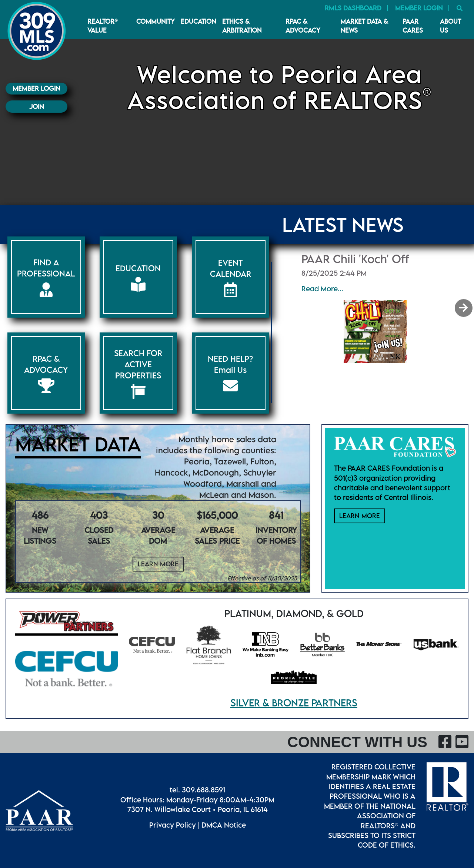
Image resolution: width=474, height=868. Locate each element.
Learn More (158, 564)
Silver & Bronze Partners (294, 703)
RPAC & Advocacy (303, 26)
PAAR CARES (413, 26)
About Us (450, 26)
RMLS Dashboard (353, 8)
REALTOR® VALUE (103, 26)
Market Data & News (364, 26)
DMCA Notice (224, 825)
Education (198, 21)
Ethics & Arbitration (242, 26)
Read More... (322, 289)
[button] (464, 308)
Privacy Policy (173, 825)
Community (156, 21)
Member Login (419, 8)
